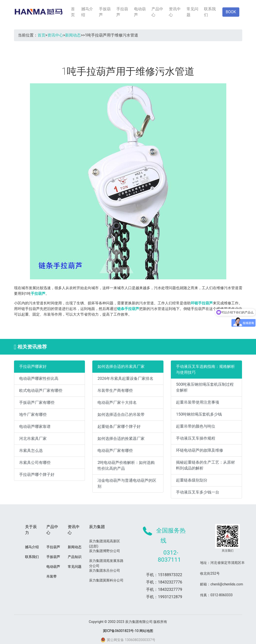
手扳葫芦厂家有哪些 (37, 402)
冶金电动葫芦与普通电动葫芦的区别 (127, 483)
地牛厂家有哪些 (33, 415)
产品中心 (157, 12)
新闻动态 (73, 35)
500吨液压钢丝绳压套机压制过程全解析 (205, 387)
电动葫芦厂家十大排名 (117, 402)
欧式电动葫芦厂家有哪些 (41, 390)
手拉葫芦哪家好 (33, 366)
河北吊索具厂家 (33, 439)
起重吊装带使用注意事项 (198, 402)
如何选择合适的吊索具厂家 (121, 366)
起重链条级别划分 (192, 480)
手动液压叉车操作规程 (196, 438)
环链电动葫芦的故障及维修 (200, 450)
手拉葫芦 (122, 12)
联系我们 (210, 12)
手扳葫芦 (105, 12)
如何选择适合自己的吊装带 (121, 415)
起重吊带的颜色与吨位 (196, 426)
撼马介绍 (87, 12)
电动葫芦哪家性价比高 (39, 378)
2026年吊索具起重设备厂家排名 (125, 378)
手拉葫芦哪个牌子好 (37, 475)
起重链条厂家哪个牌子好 (119, 427)
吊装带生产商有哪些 (115, 390)
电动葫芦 (140, 12)
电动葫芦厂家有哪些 (115, 451)
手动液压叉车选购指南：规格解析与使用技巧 (205, 369)
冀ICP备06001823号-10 (121, 631)
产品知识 (75, 557)
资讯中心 (175, 12)
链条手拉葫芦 (128, 309)
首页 (73, 12)
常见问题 (192, 12)
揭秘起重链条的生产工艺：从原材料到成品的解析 (205, 465)
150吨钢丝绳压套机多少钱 (199, 414)
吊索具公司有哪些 (35, 463)
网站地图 (146, 631)
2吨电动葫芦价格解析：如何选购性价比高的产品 (126, 465)
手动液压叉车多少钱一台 (198, 492)
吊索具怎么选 (31, 451)
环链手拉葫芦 (202, 303)
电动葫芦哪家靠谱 (35, 427)
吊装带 (52, 576)
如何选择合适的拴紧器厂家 (121, 439)
